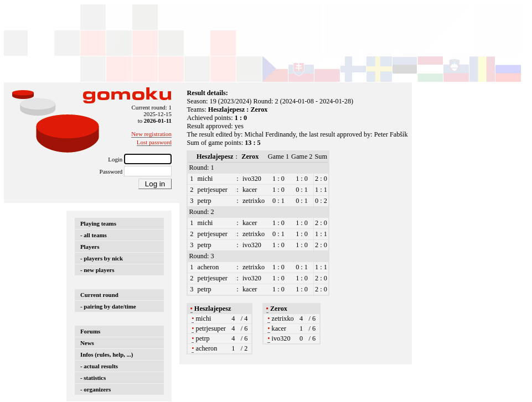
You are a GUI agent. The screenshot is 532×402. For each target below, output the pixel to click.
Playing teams (98, 223)
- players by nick (102, 258)
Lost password (154, 142)
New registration (151, 134)
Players (90, 247)
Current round (99, 295)
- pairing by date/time (108, 306)
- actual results (99, 366)
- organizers (95, 389)
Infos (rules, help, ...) (107, 354)
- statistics (93, 378)
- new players (97, 270)
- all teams (94, 235)
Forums (90, 331)
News (87, 343)
